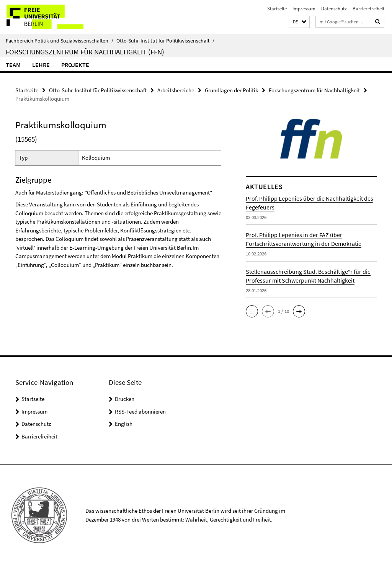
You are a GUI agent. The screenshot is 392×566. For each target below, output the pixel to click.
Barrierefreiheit (368, 9)
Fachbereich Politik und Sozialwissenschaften (60, 41)
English (124, 424)
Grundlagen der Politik (231, 90)
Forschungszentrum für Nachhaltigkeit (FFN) (85, 52)
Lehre (41, 65)
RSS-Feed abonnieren (140, 411)
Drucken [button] (125, 399)
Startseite (277, 9)
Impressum (304, 9)
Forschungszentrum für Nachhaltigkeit (314, 90)
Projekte (75, 65)
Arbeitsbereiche (176, 90)
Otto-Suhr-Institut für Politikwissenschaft (165, 41)
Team (13, 65)
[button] (299, 22)
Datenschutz (334, 9)
